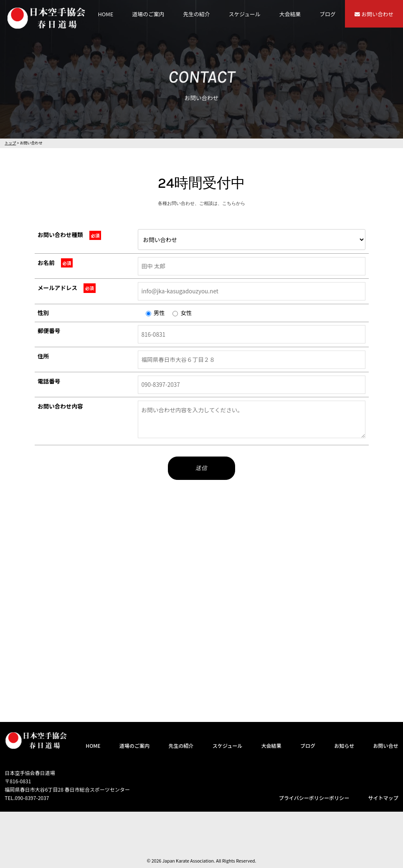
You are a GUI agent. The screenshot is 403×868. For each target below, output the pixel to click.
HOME (106, 14)
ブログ (327, 14)
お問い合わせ (374, 14)
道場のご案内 (148, 14)
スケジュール (245, 14)
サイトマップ (383, 798)
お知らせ (344, 746)
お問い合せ (385, 746)
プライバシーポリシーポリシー (314, 798)
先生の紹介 (197, 14)
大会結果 (290, 14)
